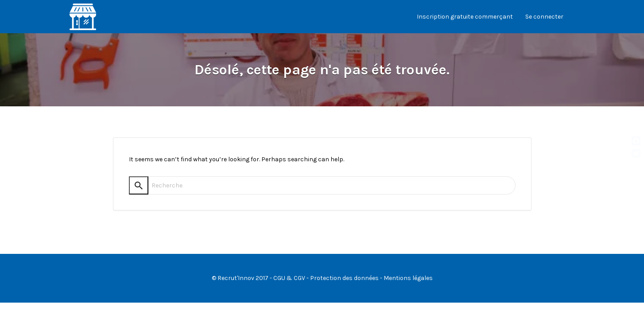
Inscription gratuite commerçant (465, 17)
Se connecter (544, 17)
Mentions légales (408, 278)
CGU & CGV (289, 278)
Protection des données (344, 278)
